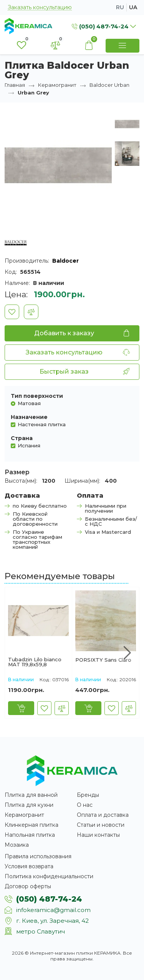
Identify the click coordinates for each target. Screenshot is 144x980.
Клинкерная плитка (31, 825)
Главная (15, 85)
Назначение (29, 417)
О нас (85, 805)
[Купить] (21, 708)
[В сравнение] (31, 312)
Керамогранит (57, 85)
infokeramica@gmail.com (53, 910)
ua (133, 7)
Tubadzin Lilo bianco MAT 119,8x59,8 (35, 662)
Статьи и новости (101, 825)
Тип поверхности (37, 396)
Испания (29, 445)
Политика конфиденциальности (49, 876)
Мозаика (17, 845)
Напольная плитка (30, 835)
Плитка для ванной (31, 795)
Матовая (29, 403)
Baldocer (65, 261)
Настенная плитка (42, 424)
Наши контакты (98, 835)
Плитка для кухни (29, 805)
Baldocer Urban (109, 85)
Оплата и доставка (103, 815)
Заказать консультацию (40, 7)
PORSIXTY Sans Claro (103, 660)
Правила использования (38, 856)
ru (120, 7)
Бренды (88, 795)
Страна (22, 438)
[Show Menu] (122, 46)
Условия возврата (29, 866)
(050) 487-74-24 (49, 899)
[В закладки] (12, 312)
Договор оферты (28, 886)
